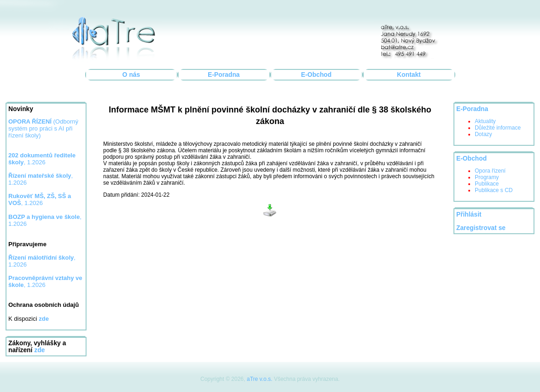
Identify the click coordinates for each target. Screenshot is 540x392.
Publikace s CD (494, 190)
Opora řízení (490, 171)
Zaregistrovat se (481, 228)
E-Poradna (224, 75)
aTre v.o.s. (259, 379)
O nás (131, 75)
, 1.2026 (40, 199)
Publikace (487, 184)
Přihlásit (469, 215)
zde (40, 350)
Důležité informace (498, 128)
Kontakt (409, 75)
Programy (487, 177)
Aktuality (485, 121)
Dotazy (483, 134)
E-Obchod (317, 75)
